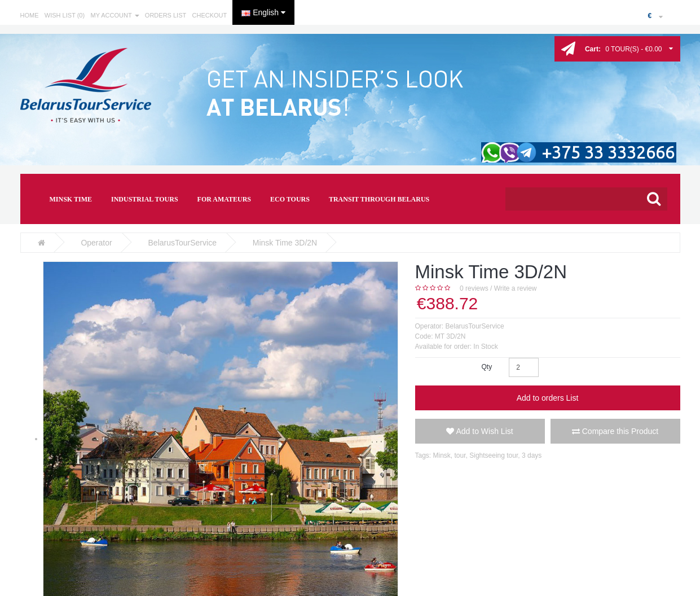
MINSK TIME (71, 199)
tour (460, 455)
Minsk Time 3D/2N (285, 243)
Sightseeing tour (494, 455)
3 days (532, 455)
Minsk (442, 455)
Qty (487, 367)
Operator (96, 243)
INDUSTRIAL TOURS (145, 199)
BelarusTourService (182, 243)
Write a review (516, 288)
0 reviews (474, 288)
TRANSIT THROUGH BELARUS (379, 199)
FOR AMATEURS (224, 199)
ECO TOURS (290, 199)
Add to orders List (548, 398)
